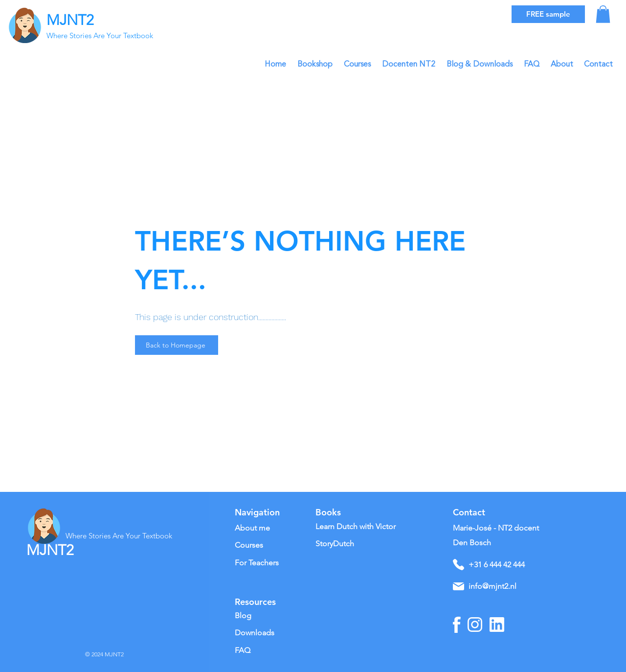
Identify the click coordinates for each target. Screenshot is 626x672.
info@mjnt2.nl (492, 586)
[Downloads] (265, 633)
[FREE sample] (548, 14)
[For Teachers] (269, 563)
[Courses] (259, 545)
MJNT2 (70, 20)
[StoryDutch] (345, 544)
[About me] (272, 528)
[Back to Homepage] (177, 345)
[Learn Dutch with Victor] (359, 527)
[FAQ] (265, 651)
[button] (603, 14)
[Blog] (265, 616)
